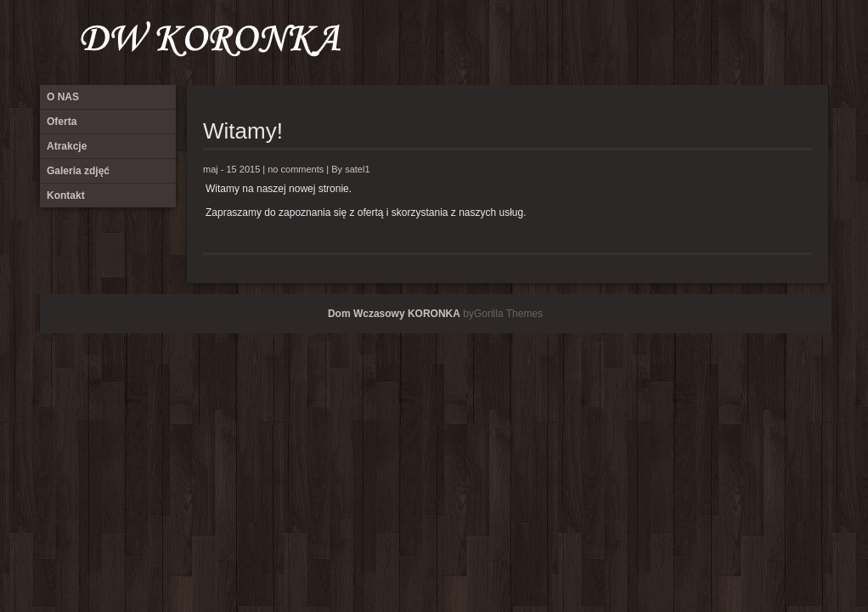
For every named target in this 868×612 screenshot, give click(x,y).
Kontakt (810, 42)
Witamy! (243, 131)
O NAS (698, 42)
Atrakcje (754, 42)
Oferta (726, 42)
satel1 (357, 169)
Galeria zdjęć (782, 42)
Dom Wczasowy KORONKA (394, 314)
